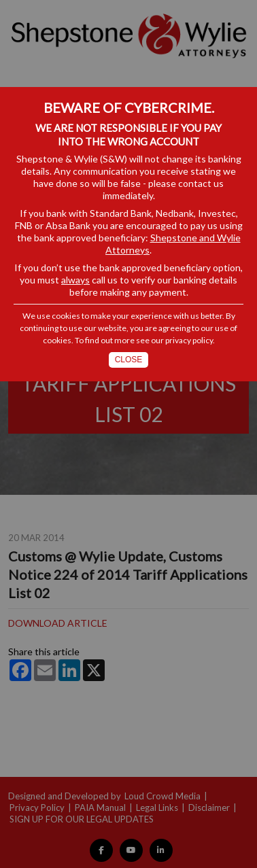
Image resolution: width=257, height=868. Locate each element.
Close (129, 360)
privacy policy (189, 340)
